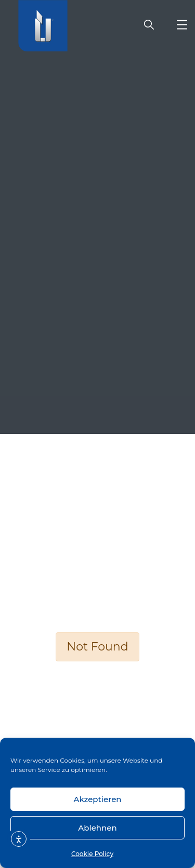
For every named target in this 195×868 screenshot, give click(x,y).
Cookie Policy (92, 854)
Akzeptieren (97, 799)
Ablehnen (97, 828)
